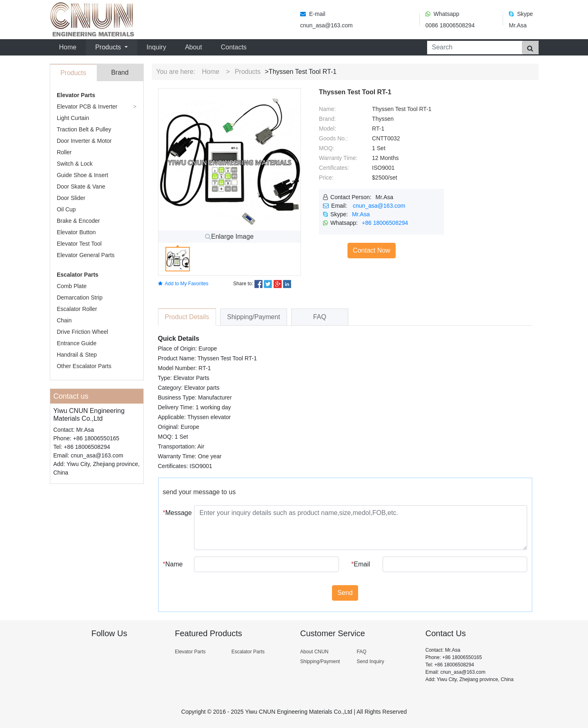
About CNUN (314, 652)
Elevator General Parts (86, 255)
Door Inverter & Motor (84, 141)
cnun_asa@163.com (379, 206)
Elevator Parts (76, 95)
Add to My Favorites (183, 284)
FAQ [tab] (320, 317)
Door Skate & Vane (81, 186)
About (194, 47)
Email (361, 564)
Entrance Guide (77, 343)
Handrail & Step (77, 355)
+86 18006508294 (385, 223)
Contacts (234, 47)
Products (248, 72)
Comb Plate (72, 286)
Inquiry (156, 47)
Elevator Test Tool (79, 244)
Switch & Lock (75, 164)
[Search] (473, 48)
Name (173, 564)
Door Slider (71, 198)
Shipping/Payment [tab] (254, 317)
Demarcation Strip (80, 297)
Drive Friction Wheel (82, 332)
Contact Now (372, 250)
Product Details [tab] (187, 317)
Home (70, 46)
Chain (64, 320)
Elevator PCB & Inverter (87, 107)
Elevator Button (76, 232)
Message (176, 513)
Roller (64, 152)
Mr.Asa (361, 214)
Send (345, 593)
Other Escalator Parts (84, 366)
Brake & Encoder (78, 221)
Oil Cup (66, 209)
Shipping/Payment (320, 661)
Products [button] (109, 47)
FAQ (361, 652)
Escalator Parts (78, 275)
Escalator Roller (77, 309)
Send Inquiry (370, 661)
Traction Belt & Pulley (84, 129)
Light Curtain (73, 118)
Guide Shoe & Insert (82, 175)
